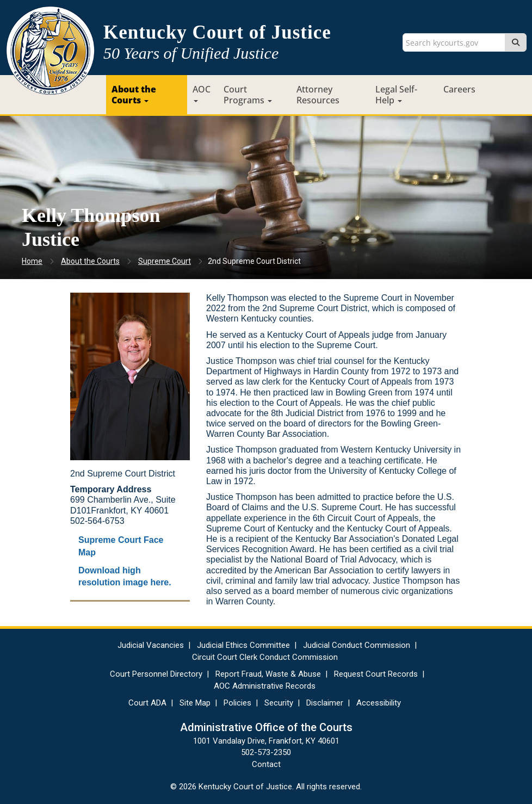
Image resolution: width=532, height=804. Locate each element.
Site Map (195, 703)
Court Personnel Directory (156, 674)
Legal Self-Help (396, 95)
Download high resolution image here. (125, 577)
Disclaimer (325, 703)
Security (279, 703)
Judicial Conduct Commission (357, 645)
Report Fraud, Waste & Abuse (268, 674)
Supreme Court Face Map (121, 546)
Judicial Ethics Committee (243, 645)
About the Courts (134, 95)
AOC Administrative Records (265, 686)
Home (32, 261)
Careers (459, 89)
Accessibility (379, 703)
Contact (266, 764)
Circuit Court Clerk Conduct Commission (265, 657)
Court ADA (147, 703)
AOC (202, 93)
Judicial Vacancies (151, 645)
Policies (237, 703)
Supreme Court (165, 261)
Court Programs (248, 95)
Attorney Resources (318, 95)
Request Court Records (376, 674)
